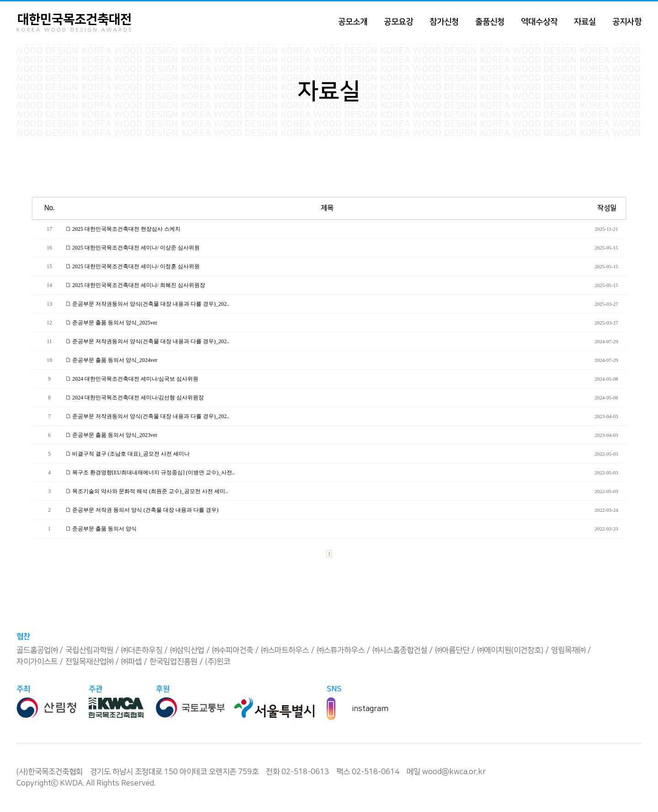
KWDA (71, 783)
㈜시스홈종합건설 (400, 650)
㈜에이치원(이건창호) (510, 650)
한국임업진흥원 (173, 662)
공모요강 (398, 22)
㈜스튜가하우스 (341, 650)
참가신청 (444, 22)
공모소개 (353, 22)
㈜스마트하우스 (285, 650)
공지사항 (627, 22)
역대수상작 (539, 22)
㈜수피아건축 (233, 650)
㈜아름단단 (452, 650)
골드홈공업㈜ (37, 650)
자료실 (585, 22)
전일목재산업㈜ (89, 662)
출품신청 (490, 22)
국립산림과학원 (89, 650)
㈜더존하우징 (142, 650)
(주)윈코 (218, 662)
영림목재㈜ (568, 650)
